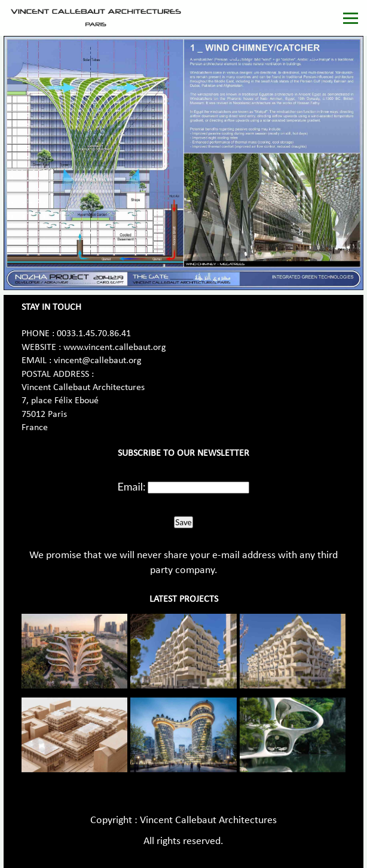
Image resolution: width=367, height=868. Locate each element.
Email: (132, 486)
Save (183, 522)
